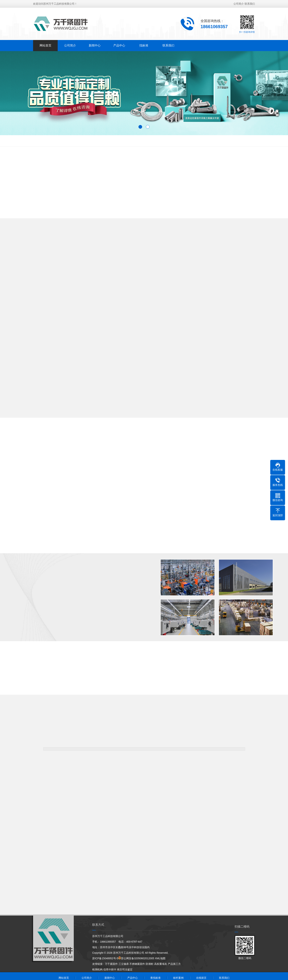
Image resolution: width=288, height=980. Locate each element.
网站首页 (45, 45)
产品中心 (119, 45)
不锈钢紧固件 (137, 964)
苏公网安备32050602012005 (138, 958)
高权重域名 (161, 964)
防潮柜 (150, 964)
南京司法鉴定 (125, 969)
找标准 (144, 45)
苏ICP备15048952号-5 (105, 958)
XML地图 (160, 958)
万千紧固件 (111, 964)
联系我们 (250, 4)
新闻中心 (95, 45)
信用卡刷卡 (110, 969)
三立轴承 (124, 964)
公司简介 (239, 4)
